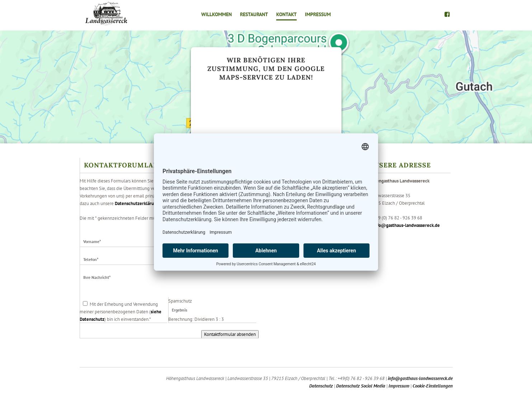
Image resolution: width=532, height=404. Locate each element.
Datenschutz (321, 386)
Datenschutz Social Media (361, 386)
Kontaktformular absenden (230, 334)
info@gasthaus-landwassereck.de (406, 225)
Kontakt (286, 14)
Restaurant (254, 14)
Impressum (318, 14)
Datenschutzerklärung (137, 203)
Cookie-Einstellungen (433, 386)
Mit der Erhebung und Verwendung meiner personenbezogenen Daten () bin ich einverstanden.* (121, 312)
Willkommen (216, 14)
